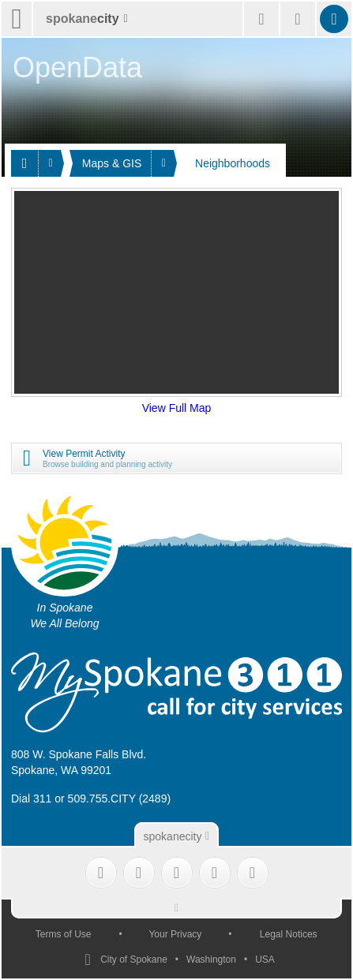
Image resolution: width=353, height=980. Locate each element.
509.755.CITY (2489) (120, 799)
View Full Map (177, 408)
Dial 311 (31, 799)
